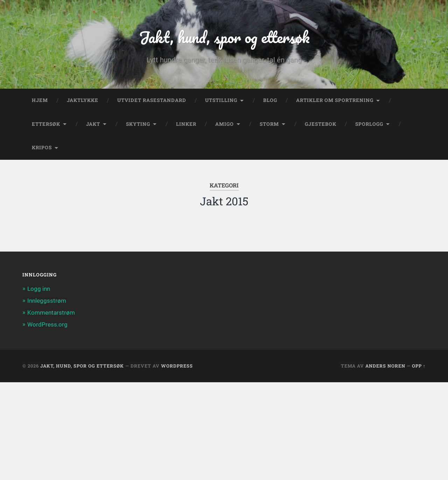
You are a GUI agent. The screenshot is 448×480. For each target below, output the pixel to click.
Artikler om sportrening (335, 100)
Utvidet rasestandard (152, 100)
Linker (186, 124)
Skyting (138, 124)
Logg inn (39, 289)
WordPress (177, 366)
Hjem (40, 100)
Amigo (225, 124)
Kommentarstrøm (51, 313)
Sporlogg (369, 124)
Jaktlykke (83, 100)
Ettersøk (46, 124)
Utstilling (221, 100)
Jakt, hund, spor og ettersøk (224, 37)
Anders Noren (385, 366)
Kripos (42, 148)
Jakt (93, 124)
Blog (270, 100)
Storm (269, 124)
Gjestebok (321, 124)
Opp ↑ (419, 366)
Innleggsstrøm (47, 301)
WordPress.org (47, 324)
